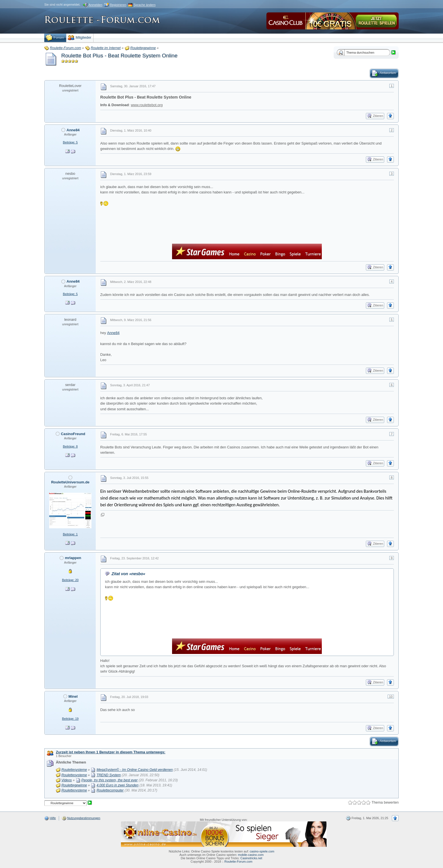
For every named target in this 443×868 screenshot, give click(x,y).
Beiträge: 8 (70, 446)
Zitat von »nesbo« (129, 574)
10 (391, 697)
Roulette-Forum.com (238, 862)
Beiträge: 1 (70, 534)
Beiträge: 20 (70, 580)
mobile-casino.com (251, 855)
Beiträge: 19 (70, 719)
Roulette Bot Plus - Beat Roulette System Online (120, 55)
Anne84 (113, 333)
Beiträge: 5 (70, 142)
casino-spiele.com (262, 851)
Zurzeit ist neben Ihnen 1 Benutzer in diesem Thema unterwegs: (111, 752)
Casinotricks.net (251, 858)
